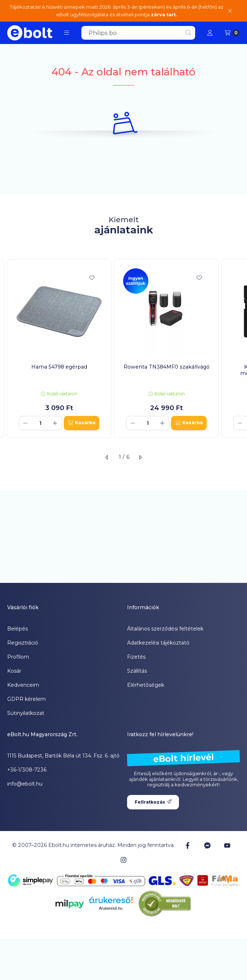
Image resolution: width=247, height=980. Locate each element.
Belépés (17, 629)
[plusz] (55, 423)
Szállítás (137, 671)
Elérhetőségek (146, 685)
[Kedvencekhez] (92, 278)
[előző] (107, 457)
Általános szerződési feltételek (165, 629)
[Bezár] (230, 11)
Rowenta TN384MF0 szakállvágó (167, 367)
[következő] (140, 457)
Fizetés (136, 657)
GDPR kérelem (26, 699)
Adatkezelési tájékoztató (158, 643)
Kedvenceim (23, 685)
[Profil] (210, 33)
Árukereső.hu (111, 908)
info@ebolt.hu (25, 784)
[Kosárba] (82, 423)
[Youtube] (227, 845)
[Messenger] (207, 845)
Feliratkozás (153, 802)
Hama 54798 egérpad (59, 367)
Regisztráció (23, 643)
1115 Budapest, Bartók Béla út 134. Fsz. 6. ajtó (63, 756)
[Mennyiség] (40, 423)
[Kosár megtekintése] (232, 33)
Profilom (18, 657)
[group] (123, 349)
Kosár (14, 671)
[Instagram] (123, 860)
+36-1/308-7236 (27, 770)
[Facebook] (187, 845)
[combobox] (138, 33)
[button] (67, 33)
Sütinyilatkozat (26, 713)
